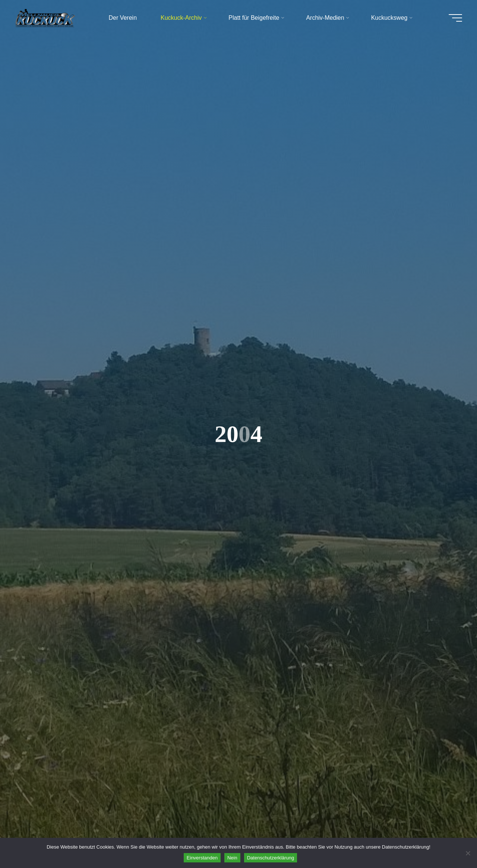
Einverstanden (202, 858)
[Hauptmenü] (455, 18)
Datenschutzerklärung (271, 858)
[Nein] (468, 853)
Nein (232, 858)
